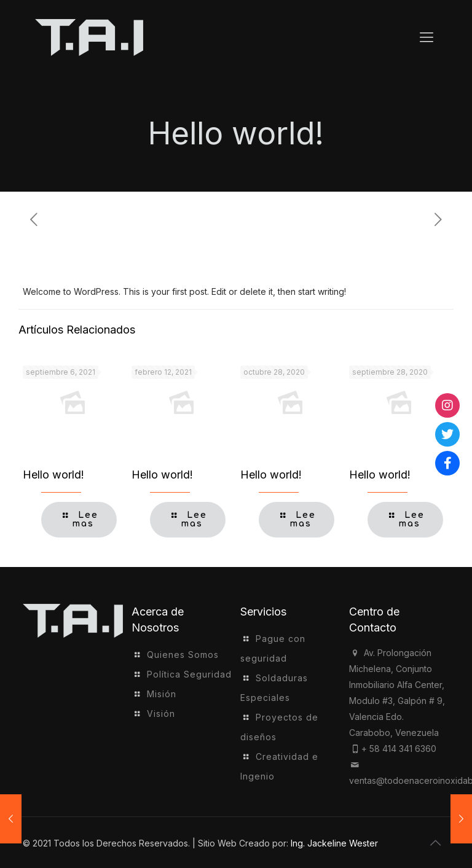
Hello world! (53, 475)
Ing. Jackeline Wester (334, 843)
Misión (162, 694)
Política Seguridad (189, 674)
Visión (161, 714)
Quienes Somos (183, 655)
